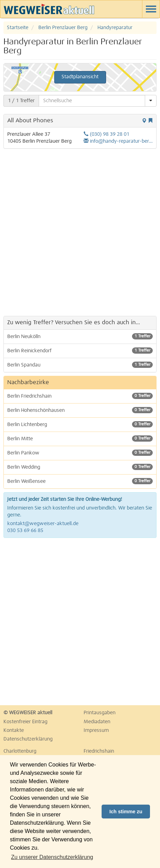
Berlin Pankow (80, 453)
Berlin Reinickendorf (80, 351)
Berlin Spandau (80, 365)
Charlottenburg (20, 751)
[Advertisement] (80, 232)
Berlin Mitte (80, 439)
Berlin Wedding (80, 467)
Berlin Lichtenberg (80, 424)
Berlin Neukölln (80, 336)
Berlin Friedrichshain (80, 396)
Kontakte (14, 730)
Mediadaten (97, 722)
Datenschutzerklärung (28, 739)
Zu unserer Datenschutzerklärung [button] (52, 857)
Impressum (96, 730)
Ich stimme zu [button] (126, 812)
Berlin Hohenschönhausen (80, 410)
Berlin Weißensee (80, 481)
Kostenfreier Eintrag (25, 722)
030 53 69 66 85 (25, 531)
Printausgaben (100, 713)
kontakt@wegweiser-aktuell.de (43, 524)
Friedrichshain (99, 751)
